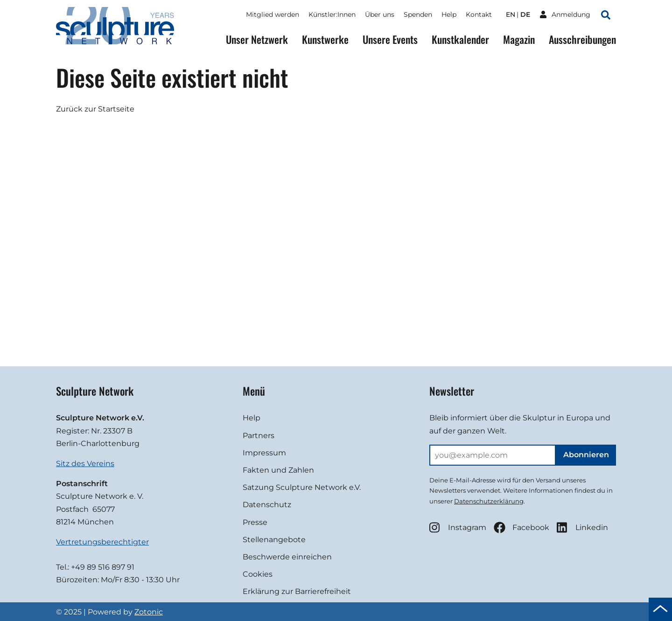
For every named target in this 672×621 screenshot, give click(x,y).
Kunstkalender (460, 39)
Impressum (264, 453)
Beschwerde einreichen (287, 557)
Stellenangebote (274, 540)
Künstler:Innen (332, 14)
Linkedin (582, 527)
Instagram (458, 527)
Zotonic (149, 612)
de (525, 14)
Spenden (418, 14)
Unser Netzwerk (257, 39)
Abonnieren (586, 455)
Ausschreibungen (582, 39)
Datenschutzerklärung (489, 501)
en (511, 14)
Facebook (521, 527)
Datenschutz (267, 505)
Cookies (258, 574)
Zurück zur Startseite (95, 109)
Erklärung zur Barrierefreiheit (297, 591)
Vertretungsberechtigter (102, 542)
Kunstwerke (325, 39)
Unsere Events (390, 39)
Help (449, 14)
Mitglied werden (273, 14)
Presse (255, 522)
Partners (259, 436)
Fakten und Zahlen (278, 470)
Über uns (380, 14)
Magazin (519, 39)
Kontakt (479, 14)
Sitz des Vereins (85, 464)
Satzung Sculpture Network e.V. (302, 487)
